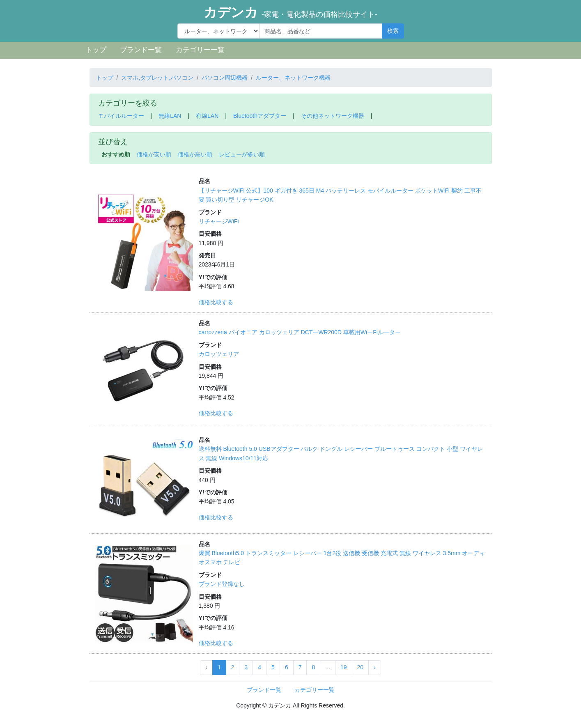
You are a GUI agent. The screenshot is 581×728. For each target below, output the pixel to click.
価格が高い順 (195, 154)
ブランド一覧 (141, 50)
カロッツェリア (219, 354)
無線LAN (170, 116)
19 (344, 667)
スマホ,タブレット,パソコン (157, 78)
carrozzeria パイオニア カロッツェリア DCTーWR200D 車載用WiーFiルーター (300, 332)
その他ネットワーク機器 (333, 116)
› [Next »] (375, 667)
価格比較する (216, 302)
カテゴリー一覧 (200, 50)
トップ (96, 50)
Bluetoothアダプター (260, 116)
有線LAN (207, 116)
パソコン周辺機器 (225, 78)
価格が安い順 (154, 154)
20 (361, 667)
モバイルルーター (121, 116)
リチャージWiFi (219, 221)
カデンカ (290, 12)
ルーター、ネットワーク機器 (293, 78)
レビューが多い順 (242, 154)
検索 (393, 31)
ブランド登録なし (222, 584)
